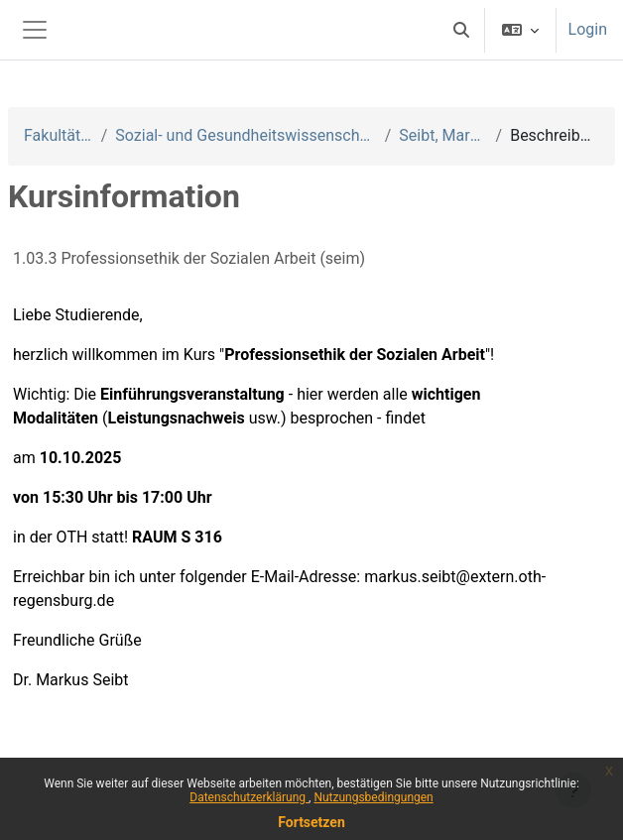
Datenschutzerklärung (249, 797)
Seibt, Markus (443, 135)
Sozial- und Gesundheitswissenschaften (246, 135)
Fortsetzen (311, 822)
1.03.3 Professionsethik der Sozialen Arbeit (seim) (189, 258)
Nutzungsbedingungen (373, 797)
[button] (461, 30)
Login (588, 29)
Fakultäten (59, 135)
